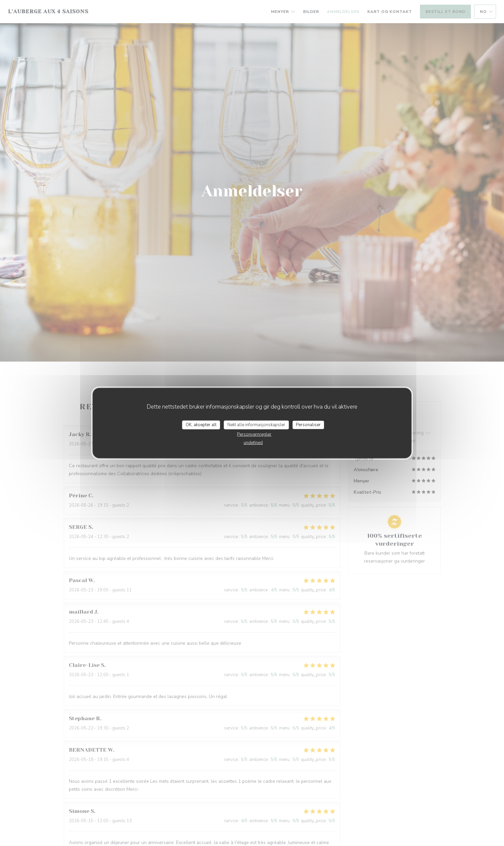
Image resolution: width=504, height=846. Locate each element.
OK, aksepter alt (201, 424)
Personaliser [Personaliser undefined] (308, 424)
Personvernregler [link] (254, 434)
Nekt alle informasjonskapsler (256, 424)
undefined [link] (253, 443)
